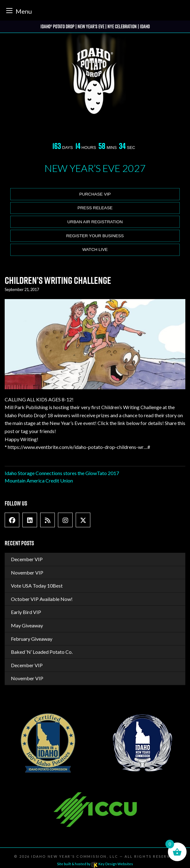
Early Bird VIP (26, 612)
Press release (95, 208)
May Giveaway (27, 625)
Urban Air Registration (95, 222)
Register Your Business (95, 236)
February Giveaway (32, 639)
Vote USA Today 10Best (37, 586)
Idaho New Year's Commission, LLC (75, 856)
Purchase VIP (95, 194)
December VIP (27, 559)
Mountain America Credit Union (39, 480)
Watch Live (95, 249)
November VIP (27, 573)
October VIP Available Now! (42, 599)
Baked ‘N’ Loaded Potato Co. (42, 652)
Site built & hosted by (95, 864)
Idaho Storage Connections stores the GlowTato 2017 (62, 473)
